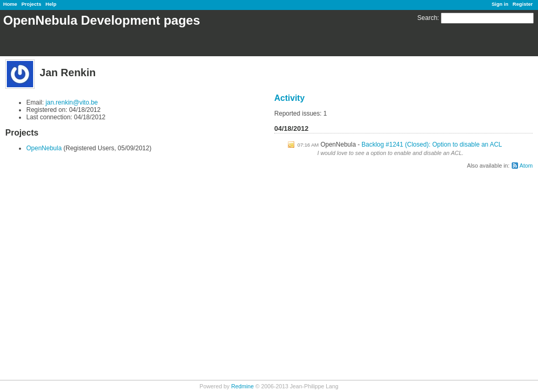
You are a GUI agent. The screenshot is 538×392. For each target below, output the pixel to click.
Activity (289, 98)
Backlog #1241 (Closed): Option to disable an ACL (432, 145)
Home (10, 4)
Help (51, 4)
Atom (526, 166)
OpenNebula (44, 148)
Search (427, 18)
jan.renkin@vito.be (72, 102)
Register (523, 4)
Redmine (242, 386)
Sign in (500, 4)
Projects (32, 4)
